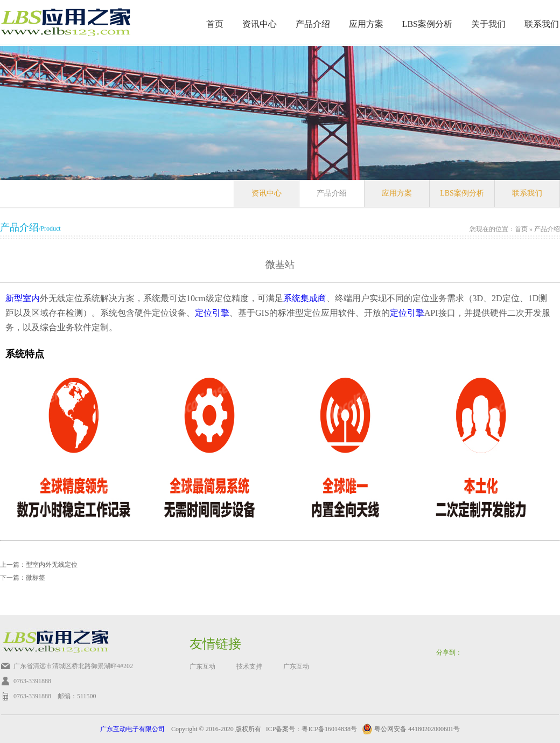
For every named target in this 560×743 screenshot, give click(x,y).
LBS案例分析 (427, 24)
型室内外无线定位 (52, 565)
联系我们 (542, 24)
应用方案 (366, 24)
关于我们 (488, 24)
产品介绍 (313, 24)
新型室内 (23, 298)
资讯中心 (260, 24)
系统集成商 (305, 298)
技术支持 (249, 666)
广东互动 (202, 666)
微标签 (36, 578)
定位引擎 (212, 313)
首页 (215, 24)
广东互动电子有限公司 (132, 729)
